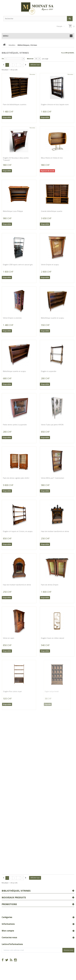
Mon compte (8, 931)
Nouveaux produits (14, 898)
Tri (3, 59)
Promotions (9, 904)
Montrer (30, 59)
